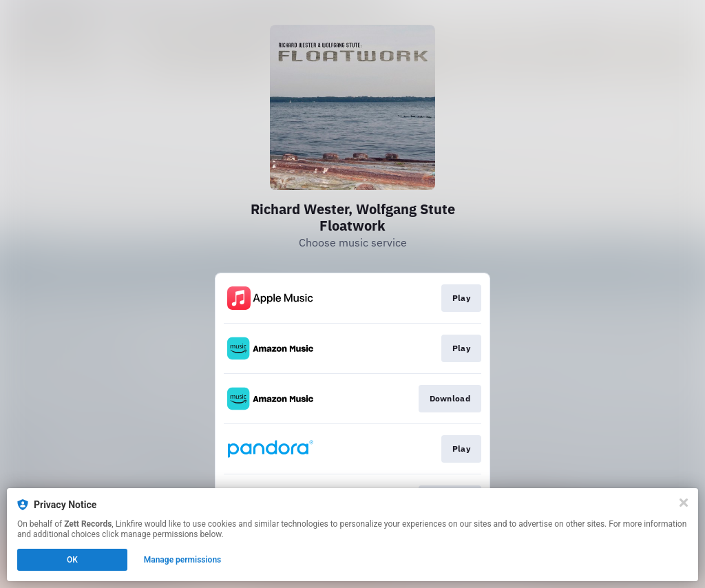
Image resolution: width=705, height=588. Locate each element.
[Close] (684, 503)
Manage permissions (183, 560)
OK (72, 560)
